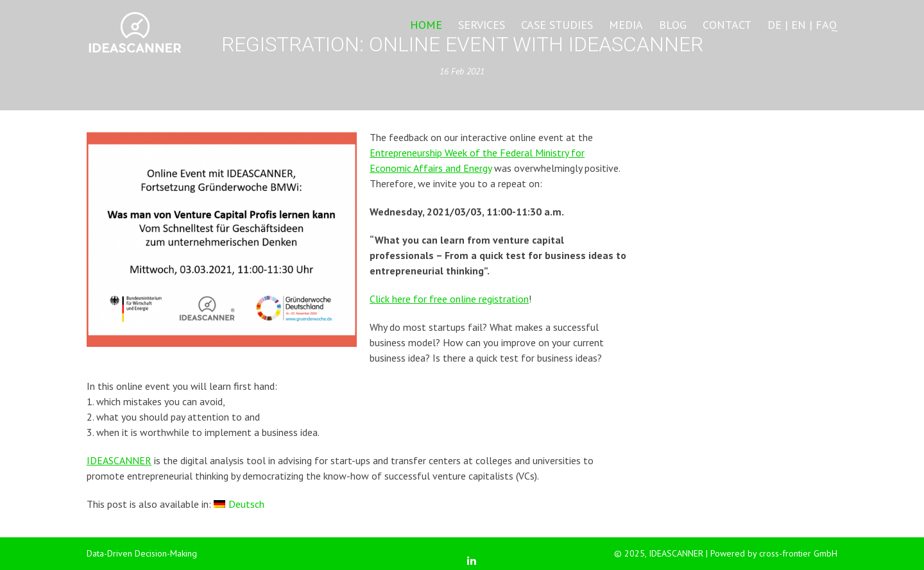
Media (626, 25)
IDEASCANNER (119, 460)
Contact (727, 25)
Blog (673, 25)
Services (482, 25)
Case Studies (557, 25)
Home (426, 25)
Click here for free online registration (449, 299)
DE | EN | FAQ (802, 25)
